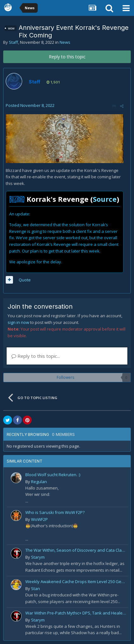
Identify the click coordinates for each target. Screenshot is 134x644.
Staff (13, 42)
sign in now (18, 322)
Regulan (39, 482)
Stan (35, 588)
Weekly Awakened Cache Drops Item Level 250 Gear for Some (76, 582)
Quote (25, 280)
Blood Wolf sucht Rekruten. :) (53, 475)
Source (105, 199)
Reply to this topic (67, 57)
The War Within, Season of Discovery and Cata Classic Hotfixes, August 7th (76, 550)
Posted (30, 105)
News (65, 42)
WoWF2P (39, 519)
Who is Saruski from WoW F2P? (55, 512)
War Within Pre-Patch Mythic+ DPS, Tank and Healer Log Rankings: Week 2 (76, 613)
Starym (38, 557)
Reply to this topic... (36, 356)
